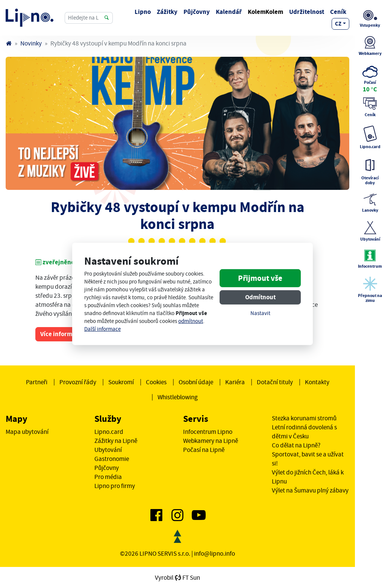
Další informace (102, 329)
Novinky (31, 43)
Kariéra (235, 382)
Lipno (143, 12)
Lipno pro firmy (115, 486)
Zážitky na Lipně (116, 441)
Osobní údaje (196, 382)
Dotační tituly (275, 382)
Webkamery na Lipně (211, 441)
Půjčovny (197, 12)
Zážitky (167, 12)
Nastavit (260, 313)
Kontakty (317, 382)
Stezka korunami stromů (304, 418)
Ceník (338, 12)
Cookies (156, 382)
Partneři (37, 382)
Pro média (108, 477)
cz (338, 24)
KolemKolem (265, 12)
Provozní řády (78, 382)
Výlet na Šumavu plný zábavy (310, 490)
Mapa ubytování (27, 432)
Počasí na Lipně (204, 450)
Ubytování (108, 450)
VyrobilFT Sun (177, 577)
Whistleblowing (178, 397)
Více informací (60, 334)
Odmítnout (260, 297)
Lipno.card (109, 432)
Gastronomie (112, 459)
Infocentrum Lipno (208, 432)
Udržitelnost (307, 12)
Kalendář (229, 12)
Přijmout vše (260, 278)
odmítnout (191, 321)
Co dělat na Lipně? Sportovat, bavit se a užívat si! (308, 454)
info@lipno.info (214, 553)
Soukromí (121, 382)
